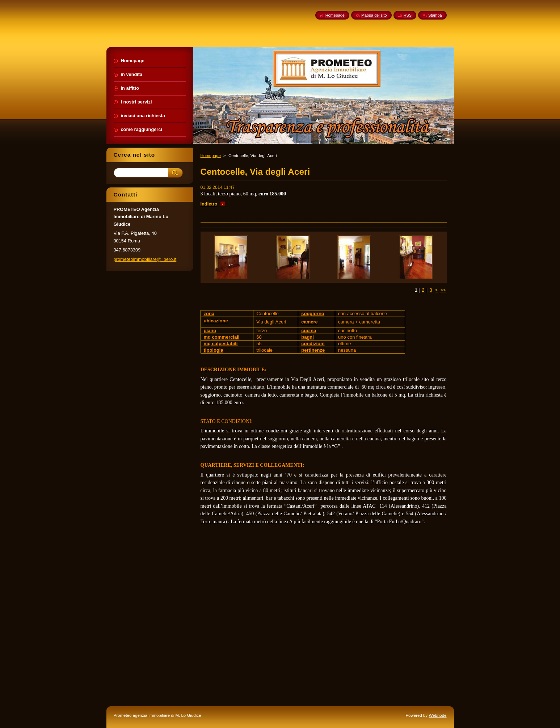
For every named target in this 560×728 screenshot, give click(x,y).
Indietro (209, 204)
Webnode (437, 715)
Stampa (435, 15)
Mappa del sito (374, 15)
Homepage (211, 156)
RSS (408, 15)
